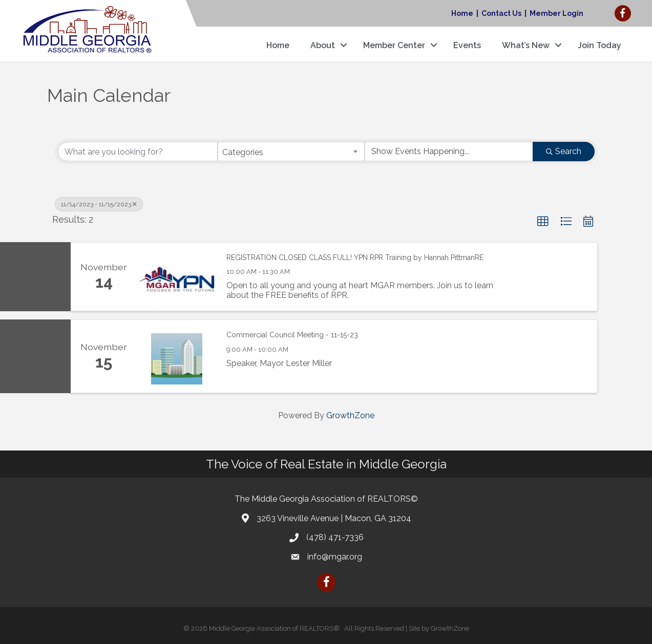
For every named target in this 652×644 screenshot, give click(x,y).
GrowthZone (350, 415)
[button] (543, 222)
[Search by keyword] (138, 152)
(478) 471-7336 (335, 537)
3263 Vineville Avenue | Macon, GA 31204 (334, 518)
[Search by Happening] (449, 152)
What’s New (526, 45)
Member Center (394, 45)
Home (462, 13)
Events (467, 45)
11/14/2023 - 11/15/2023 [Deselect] (99, 204)
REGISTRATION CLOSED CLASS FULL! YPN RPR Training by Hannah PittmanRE (355, 257)
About (323, 45)
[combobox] (291, 152)
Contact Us (501, 13)
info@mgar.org (335, 557)
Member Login (556, 13)
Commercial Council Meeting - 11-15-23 (292, 335)
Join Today (600, 45)
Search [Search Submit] (564, 151)
